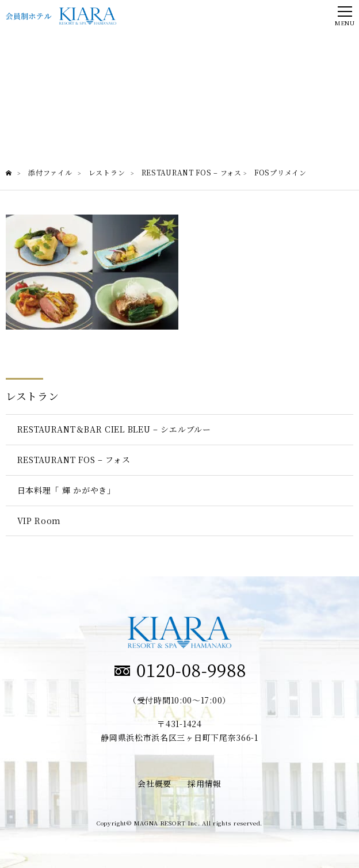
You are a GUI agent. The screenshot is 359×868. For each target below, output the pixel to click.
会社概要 (154, 783)
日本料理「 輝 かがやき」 (66, 490)
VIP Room (39, 521)
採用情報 (205, 783)
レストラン (33, 396)
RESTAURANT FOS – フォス (74, 460)
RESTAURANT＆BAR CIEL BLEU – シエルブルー (114, 429)
